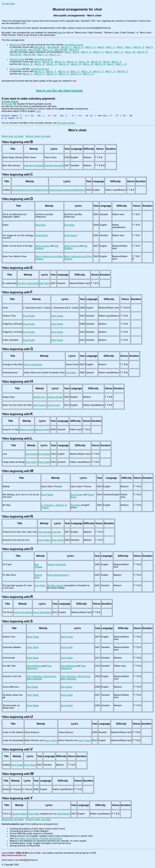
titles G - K (52, 74)
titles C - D (39, 64)
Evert (29, 316)
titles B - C (66, 47)
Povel (42, 235)
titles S (106, 62)
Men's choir (15, 69)
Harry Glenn (52, 486)
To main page (8, 3)
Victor (34, 814)
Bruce (23, 612)
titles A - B (28, 64)
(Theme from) (20, 532)
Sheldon (56, 585)
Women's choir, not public (38, 136)
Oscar (58, 575)
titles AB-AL (40, 47)
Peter (30, 157)
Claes (32, 732)
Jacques (19, 814)
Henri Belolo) (64, 814)
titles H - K (72, 62)
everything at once (74, 45)
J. (37, 308)
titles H (101, 47)
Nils (45, 283)
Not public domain (66, 123)
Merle (33, 637)
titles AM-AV (53, 47)
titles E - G (60, 62)
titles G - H (63, 71)
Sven (31, 462)
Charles (39, 397)
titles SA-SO (21, 49)
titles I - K (119, 52)
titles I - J (110, 47)
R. (16, 789)
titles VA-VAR (61, 49)
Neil (38, 566)
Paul (40, 225)
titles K (120, 47)
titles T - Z (117, 62)
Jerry (40, 585)
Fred (56, 532)
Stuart (72, 364)
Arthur (32, 740)
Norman (55, 397)
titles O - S (98, 71)
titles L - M (130, 52)
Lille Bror (28, 283)
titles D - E (78, 47)
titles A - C (39, 71)
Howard (57, 564)
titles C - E (86, 52)
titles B (76, 52)
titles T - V (110, 71)
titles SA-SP (16, 54)
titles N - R (142, 52)
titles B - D (48, 62)
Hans (35, 666)
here (39, 111)
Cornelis (54, 165)
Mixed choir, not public (13, 136)
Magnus (27, 429)
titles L (128, 47)
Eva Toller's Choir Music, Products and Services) (38, 838)
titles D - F (51, 71)
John (40, 405)
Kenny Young (51, 740)
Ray (31, 454)
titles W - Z (122, 71)
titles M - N (139, 47)
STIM (9, 104)
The (7, 612)
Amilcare (34, 165)
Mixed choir (15, 45)
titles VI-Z (74, 49)
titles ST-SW (35, 49)
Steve (42, 246)
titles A (68, 52)
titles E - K (76, 64)
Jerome (38, 576)
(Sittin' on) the (18, 246)
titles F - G (91, 47)
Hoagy (33, 364)
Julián (44, 372)
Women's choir (17, 59)
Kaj (40, 214)
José (71, 372)
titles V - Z (54, 54)
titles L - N (86, 71)
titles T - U (48, 49)
